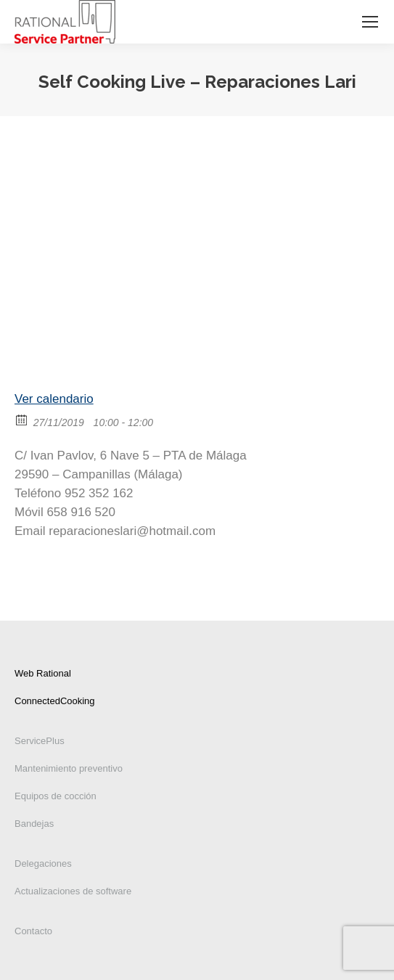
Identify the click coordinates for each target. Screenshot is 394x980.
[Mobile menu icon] (370, 22)
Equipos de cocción (56, 796)
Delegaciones (43, 863)
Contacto (33, 931)
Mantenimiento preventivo (69, 768)
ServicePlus (40, 741)
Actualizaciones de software (73, 891)
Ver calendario (54, 399)
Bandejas (34, 824)
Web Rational (43, 673)
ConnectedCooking (55, 701)
